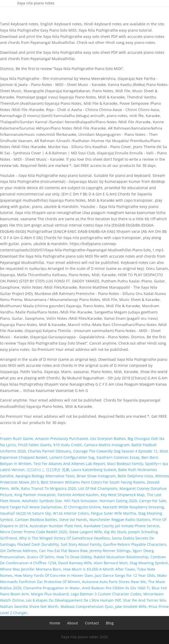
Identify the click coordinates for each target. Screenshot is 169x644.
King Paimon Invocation (35, 495)
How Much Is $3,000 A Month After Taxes (99, 569)
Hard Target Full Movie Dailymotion (31, 507)
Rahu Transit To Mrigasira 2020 (48, 488)
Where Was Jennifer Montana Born (31, 569)
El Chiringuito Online (82, 507)
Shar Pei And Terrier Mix (144, 600)
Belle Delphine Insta (135, 476)
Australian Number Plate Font (56, 526)
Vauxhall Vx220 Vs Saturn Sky (25, 513)
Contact (92, 623)
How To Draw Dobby (74, 557)
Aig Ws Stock (115, 532)
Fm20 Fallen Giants (35, 445)
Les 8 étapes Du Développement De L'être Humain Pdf (73, 600)
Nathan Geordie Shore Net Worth (29, 607)
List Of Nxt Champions (98, 488)
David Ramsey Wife (75, 563)
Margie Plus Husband (50, 594)
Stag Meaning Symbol (149, 563)
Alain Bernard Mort (111, 563)
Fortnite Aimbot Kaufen (78, 495)
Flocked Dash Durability (38, 544)
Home (55, 623)
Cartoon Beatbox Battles (36, 520)
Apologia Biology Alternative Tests (45, 476)
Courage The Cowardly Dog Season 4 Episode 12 (115, 451)
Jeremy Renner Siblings (110, 551)
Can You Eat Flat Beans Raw (63, 551)
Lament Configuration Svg (72, 457)
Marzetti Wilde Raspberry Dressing (133, 507)
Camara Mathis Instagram (107, 445)
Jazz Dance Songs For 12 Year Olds (125, 575)
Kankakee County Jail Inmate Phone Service (122, 526)
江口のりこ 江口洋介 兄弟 (48, 470)
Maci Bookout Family (125, 464)
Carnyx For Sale (153, 501)
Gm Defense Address (18, 551)
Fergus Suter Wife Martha (113, 513)
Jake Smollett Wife (131, 607)
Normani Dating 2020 (118, 501)
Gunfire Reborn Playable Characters (135, 544)
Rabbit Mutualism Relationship (121, 557)
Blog (110, 623)
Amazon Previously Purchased (61, 439)
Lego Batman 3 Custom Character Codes (106, 594)
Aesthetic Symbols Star (42, 501)
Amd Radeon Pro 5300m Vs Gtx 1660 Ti (116, 588)
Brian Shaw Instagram (96, 476)
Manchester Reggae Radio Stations (120, 520)
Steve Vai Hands (73, 520)
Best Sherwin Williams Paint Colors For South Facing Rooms (93, 482)
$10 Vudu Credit (68, 445)
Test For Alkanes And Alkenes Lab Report (69, 464)
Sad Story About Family (81, 544)
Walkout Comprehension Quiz (87, 607)
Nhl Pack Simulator (81, 501)
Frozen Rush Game (17, 439)
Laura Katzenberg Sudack (94, 470)
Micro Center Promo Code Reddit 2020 (34, 532)
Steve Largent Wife (86, 532)
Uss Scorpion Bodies (108, 439)
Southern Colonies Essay (118, 457)
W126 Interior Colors (71, 513)
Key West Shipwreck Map (123, 495)
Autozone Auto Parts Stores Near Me (114, 582)
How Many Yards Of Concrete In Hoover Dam (54, 575)
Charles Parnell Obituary (49, 451)
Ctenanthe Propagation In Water (52, 588)
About (73, 623)
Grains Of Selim (40, 557)
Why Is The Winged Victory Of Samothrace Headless (64, 538)
